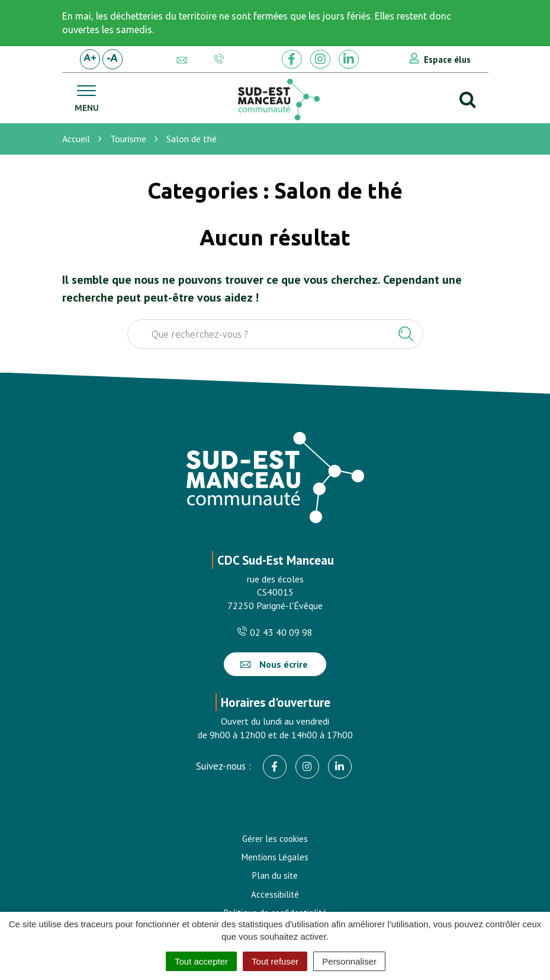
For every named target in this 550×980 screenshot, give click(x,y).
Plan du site (275, 875)
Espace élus (447, 60)
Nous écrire (274, 664)
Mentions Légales (275, 857)
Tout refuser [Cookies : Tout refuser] (275, 961)
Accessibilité (275, 894)
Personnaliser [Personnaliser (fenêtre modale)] (349, 961)
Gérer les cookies (275, 839)
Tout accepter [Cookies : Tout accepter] (201, 961)
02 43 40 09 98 (275, 632)
